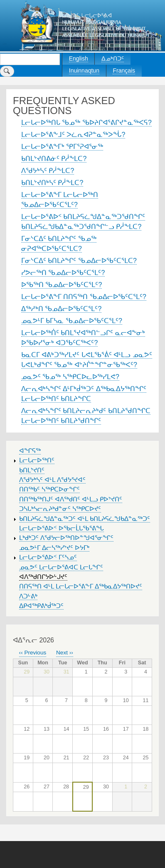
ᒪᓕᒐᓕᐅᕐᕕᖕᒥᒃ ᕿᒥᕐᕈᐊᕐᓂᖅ (62, 147)
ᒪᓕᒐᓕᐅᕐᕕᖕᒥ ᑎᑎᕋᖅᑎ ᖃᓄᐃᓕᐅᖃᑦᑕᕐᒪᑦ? (84, 297)
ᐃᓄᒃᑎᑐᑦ (113, 58)
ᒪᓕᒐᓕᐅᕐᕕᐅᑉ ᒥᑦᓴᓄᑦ (48, 557)
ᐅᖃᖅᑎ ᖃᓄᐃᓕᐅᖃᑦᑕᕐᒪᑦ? (62, 285)
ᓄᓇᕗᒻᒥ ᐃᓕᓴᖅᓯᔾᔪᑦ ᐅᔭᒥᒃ (54, 548)
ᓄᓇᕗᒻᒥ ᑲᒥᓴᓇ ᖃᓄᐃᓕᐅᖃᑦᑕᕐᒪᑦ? (72, 321)
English (79, 58)
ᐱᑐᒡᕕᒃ (28, 596)
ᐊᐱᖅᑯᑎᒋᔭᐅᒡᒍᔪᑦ (43, 577)
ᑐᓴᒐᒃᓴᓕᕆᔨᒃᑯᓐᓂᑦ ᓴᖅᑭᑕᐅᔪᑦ (60, 509)
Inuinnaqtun (84, 71)
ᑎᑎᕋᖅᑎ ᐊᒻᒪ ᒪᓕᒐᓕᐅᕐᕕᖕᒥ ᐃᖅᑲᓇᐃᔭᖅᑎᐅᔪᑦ (81, 586)
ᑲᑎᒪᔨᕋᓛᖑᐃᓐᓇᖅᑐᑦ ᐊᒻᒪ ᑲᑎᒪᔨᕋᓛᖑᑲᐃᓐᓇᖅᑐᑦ (85, 519)
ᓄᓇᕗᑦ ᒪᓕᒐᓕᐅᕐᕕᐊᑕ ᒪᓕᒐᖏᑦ (61, 567)
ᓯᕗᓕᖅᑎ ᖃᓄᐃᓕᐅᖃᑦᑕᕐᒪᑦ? (63, 273)
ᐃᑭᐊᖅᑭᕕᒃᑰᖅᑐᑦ (41, 606)
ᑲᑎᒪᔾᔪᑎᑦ (32, 470)
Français (124, 71)
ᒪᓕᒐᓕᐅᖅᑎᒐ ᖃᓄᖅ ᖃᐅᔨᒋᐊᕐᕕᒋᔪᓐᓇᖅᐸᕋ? (86, 123)
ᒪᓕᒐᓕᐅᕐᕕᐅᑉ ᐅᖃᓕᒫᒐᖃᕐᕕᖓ (62, 528)
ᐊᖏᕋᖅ (30, 451)
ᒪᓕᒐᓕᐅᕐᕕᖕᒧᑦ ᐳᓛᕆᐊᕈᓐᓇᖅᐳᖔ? (73, 135)
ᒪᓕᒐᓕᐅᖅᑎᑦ (37, 460)
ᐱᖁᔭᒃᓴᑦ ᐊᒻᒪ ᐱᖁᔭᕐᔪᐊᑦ (52, 480)
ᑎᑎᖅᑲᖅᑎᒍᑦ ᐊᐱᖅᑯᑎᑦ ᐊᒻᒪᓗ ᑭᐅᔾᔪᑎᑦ (71, 499)
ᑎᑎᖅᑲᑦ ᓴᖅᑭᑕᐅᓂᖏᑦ (49, 489)
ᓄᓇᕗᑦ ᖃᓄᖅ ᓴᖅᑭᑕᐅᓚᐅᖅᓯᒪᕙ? (70, 377)
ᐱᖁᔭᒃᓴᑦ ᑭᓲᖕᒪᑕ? (48, 171)
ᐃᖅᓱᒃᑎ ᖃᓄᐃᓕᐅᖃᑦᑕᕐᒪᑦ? (61, 309)
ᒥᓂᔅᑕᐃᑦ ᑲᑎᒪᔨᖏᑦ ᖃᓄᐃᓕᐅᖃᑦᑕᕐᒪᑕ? (79, 261)
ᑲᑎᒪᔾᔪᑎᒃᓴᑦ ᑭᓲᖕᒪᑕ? (52, 183)
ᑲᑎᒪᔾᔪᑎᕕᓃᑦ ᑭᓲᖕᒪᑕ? (54, 159)
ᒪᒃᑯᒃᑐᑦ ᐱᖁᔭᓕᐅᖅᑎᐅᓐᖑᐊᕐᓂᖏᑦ (66, 538)
